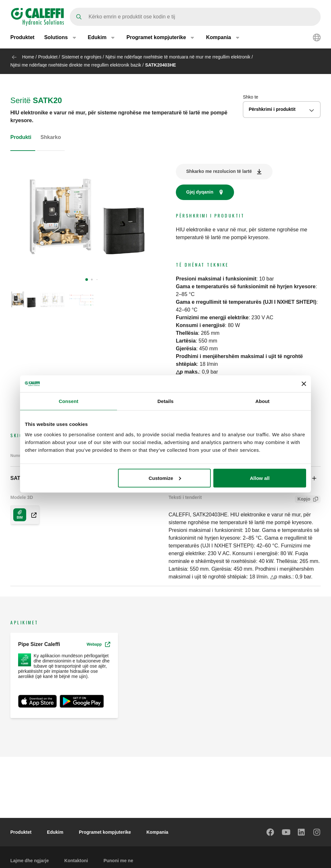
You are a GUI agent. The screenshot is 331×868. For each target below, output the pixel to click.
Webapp (98, 644)
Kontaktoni (76, 861)
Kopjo (303, 500)
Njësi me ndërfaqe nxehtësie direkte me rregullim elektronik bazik (76, 65)
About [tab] (262, 401)
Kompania (157, 832)
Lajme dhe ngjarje (30, 861)
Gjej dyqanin (200, 192)
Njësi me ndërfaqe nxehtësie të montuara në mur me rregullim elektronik (178, 57)
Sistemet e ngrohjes (81, 57)
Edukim (55, 832)
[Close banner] (304, 384)
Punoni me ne (118, 861)
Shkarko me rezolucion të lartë (219, 171)
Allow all (260, 478)
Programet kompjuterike (105, 832)
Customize (165, 478)
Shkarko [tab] (51, 137)
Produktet (22, 38)
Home (28, 57)
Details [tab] (165, 401)
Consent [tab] (69, 401)
